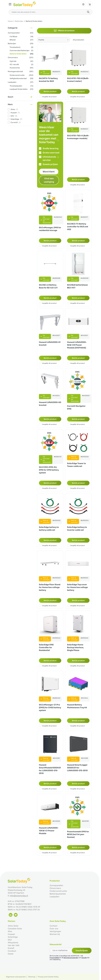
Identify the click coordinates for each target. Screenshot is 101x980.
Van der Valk (14, 945)
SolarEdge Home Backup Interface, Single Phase (75, 647)
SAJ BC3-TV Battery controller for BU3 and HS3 (78, 227)
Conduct (12, 951)
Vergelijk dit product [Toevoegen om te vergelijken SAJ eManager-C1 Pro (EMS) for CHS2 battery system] (48, 726)
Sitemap (32, 977)
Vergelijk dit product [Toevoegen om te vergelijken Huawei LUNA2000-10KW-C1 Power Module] (48, 853)
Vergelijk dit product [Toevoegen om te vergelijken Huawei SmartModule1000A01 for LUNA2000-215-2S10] (48, 789)
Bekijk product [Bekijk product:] (50, 91)
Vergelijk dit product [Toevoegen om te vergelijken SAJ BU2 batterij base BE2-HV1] (76, 303)
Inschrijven (82, 951)
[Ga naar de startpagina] (25, 4)
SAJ (10, 940)
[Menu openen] (10, 4)
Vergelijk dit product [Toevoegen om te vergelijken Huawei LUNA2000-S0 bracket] (48, 424)
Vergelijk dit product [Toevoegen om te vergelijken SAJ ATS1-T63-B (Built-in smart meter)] (76, 97)
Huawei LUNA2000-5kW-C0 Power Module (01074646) (77, 345)
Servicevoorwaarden (71, 958)
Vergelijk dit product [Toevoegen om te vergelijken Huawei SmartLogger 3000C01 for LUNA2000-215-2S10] (76, 789)
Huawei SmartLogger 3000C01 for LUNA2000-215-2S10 (77, 768)
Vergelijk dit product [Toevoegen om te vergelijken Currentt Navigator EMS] (76, 424)
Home (10, 21)
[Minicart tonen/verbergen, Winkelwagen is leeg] (90, 4)
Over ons (54, 929)
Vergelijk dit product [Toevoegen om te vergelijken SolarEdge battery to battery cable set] (48, 546)
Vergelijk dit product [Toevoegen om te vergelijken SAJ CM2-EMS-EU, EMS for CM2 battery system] (48, 488)
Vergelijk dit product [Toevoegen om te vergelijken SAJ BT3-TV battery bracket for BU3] (48, 97)
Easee (11, 954)
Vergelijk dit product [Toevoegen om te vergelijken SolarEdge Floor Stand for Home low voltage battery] (48, 606)
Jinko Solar (13, 926)
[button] (21, 28)
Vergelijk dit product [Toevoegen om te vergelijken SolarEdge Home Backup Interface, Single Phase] (76, 666)
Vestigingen (55, 931)
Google (84, 958)
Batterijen (19, 21)
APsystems (13, 943)
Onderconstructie (58, 891)
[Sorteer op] (54, 40)
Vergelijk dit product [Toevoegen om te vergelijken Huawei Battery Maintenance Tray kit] (76, 726)
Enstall (11, 948)
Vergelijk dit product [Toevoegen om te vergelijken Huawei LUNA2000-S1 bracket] (48, 363)
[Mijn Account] (83, 4)
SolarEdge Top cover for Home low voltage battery (77, 587)
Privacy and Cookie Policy (48, 977)
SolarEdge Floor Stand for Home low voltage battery (50, 587)
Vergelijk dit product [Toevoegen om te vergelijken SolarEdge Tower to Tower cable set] (76, 488)
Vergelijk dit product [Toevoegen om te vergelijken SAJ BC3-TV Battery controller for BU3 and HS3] (76, 246)
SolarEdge (13, 937)
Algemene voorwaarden (16, 977)
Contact (54, 926)
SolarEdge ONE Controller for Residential (46, 647)
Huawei (11, 934)
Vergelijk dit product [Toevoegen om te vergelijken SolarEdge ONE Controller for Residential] (48, 666)
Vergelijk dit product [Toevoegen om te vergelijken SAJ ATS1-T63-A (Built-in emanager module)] (76, 185)
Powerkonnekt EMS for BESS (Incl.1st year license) (78, 834)
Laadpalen (54, 897)
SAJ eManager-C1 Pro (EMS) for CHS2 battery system (50, 708)
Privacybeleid (54, 958)
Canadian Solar (15, 929)
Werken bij (55, 934)
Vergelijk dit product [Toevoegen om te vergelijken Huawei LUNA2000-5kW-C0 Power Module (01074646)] (76, 363)
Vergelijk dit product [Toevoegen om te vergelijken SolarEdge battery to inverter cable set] (76, 546)
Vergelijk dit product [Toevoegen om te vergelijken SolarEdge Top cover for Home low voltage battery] (76, 606)
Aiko (10, 931)
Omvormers (55, 888)
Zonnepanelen (56, 885)
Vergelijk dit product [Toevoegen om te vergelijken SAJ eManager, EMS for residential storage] (48, 246)
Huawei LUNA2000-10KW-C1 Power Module (49, 831)
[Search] (88, 12)
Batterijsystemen (58, 894)
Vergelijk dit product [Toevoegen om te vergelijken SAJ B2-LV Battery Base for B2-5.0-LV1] (48, 303)
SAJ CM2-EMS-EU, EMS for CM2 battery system (49, 470)
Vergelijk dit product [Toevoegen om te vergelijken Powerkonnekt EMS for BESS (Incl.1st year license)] (76, 853)
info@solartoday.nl (19, 896)
